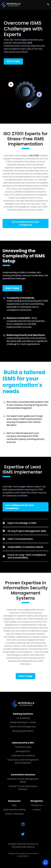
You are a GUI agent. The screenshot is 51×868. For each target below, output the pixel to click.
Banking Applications (23, 731)
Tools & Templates (14, 814)
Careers (37, 810)
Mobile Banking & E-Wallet (23, 722)
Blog (14, 805)
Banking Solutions (23, 714)
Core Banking (23, 718)
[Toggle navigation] (48, 5)
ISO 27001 (34, 156)
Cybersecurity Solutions (23, 756)
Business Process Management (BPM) (23, 780)
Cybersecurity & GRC (23, 743)
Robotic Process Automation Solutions (23, 788)
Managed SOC (23, 751)
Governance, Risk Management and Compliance (23, 761)
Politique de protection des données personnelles (23, 855)
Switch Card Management (23, 727)
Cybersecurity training (14, 810)
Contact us (37, 805)
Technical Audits (23, 747)
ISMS (30, 43)
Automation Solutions (23, 775)
